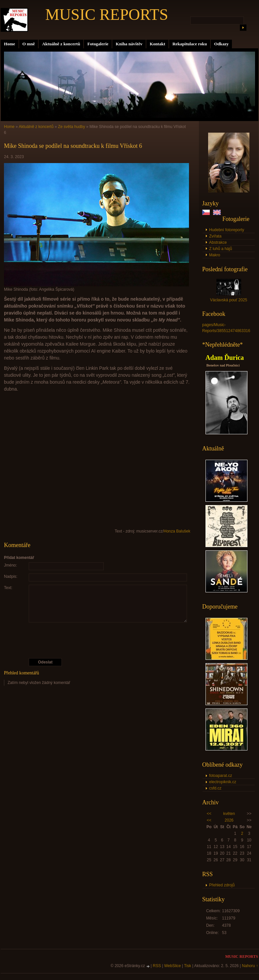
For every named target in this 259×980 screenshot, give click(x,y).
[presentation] (97, 640)
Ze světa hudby (71, 127)
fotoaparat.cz (221, 776)
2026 (229, 820)
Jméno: (10, 565)
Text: (8, 588)
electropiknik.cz (223, 782)
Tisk (188, 966)
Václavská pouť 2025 (229, 300)
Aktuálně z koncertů (61, 44)
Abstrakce (218, 242)
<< (209, 814)
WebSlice (172, 966)
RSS (157, 966)
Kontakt (157, 44)
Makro (215, 255)
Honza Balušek (177, 531)
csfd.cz (215, 788)
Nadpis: (11, 576)
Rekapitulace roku (190, 44)
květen (229, 814)
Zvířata (215, 236)
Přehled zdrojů (222, 885)
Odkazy (221, 44)
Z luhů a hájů (221, 249)
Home (10, 44)
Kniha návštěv (129, 44)
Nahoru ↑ (250, 966)
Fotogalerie (98, 44)
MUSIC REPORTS (107, 14)
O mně (29, 44)
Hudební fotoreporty (227, 230)
